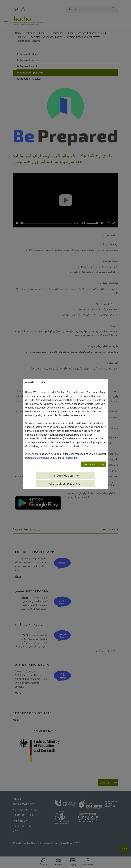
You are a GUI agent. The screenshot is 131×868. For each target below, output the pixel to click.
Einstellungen (90, 464)
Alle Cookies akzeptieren (65, 484)
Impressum (71, 458)
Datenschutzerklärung (37, 458)
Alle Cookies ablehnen (66, 476)
